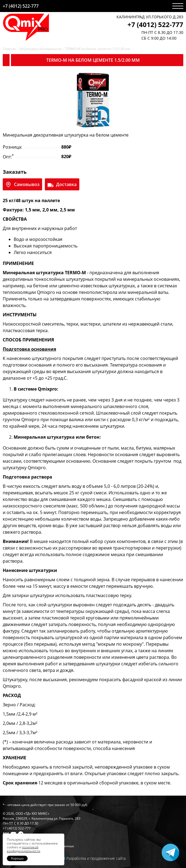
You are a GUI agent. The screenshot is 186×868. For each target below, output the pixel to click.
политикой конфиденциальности (24, 849)
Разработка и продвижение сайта (96, 858)
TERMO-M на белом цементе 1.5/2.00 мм (98, 49)
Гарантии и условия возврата (27, 841)
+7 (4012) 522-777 (21, 6)
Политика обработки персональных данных (38, 846)
